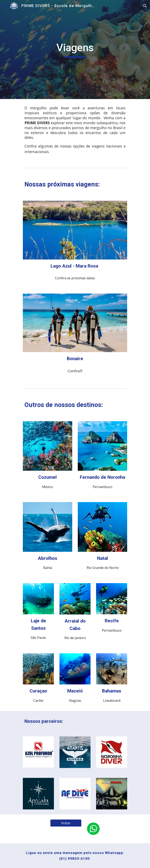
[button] (5, 6)
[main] (75, 50)
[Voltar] (66, 823)
